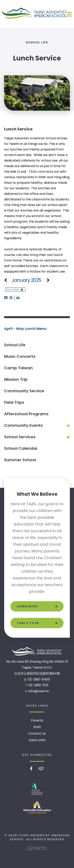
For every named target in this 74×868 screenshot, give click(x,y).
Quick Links (37, 740)
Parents (37, 720)
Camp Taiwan (18, 368)
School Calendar (21, 448)
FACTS (41, 768)
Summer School (20, 460)
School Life (15, 345)
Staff (37, 727)
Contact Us (37, 734)
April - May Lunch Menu (25, 329)
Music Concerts (20, 356)
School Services (20, 437)
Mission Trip (16, 379)
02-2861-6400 (39, 679)
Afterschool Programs (26, 414)
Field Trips (14, 402)
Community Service (24, 391)
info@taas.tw (39, 691)
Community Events (23, 425)
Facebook (31, 768)
